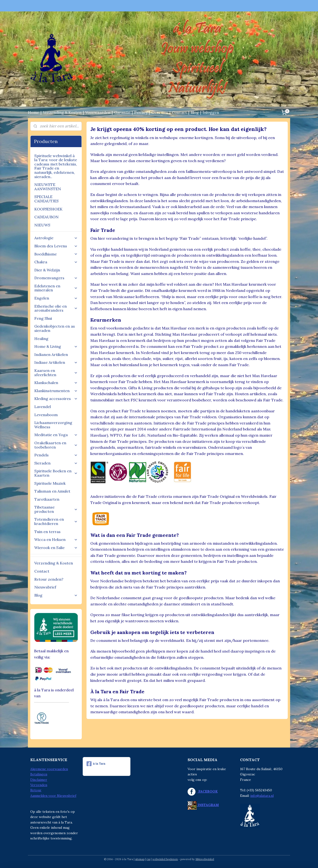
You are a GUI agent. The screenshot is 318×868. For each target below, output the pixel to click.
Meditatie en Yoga (56, 435)
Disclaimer (39, 780)
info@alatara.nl (262, 796)
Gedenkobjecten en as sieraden (55, 328)
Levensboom (46, 415)
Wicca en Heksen (56, 539)
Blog (195, 112)
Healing (41, 339)
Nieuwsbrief (45, 587)
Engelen (56, 298)
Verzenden (39, 785)
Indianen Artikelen (51, 354)
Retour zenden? (49, 579)
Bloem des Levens (56, 246)
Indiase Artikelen (56, 362)
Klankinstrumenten (56, 391)
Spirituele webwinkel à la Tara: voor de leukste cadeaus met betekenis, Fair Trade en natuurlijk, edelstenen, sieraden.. (56, 166)
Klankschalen (56, 383)
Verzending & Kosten (62, 112)
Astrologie (56, 238)
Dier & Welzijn (47, 270)
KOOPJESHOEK (48, 209)
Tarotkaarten (47, 499)
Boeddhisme (56, 254)
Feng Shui (43, 318)
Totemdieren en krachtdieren (56, 521)
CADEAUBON (46, 217)
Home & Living (56, 346)
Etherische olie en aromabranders (56, 308)
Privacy (141, 112)
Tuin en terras (47, 532)
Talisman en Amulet (52, 491)
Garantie (122, 112)
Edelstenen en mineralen (56, 288)
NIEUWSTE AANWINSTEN (48, 187)
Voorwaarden (98, 112)
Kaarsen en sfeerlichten (56, 373)
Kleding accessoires (56, 399)
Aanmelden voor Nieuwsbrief (53, 796)
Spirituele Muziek (50, 483)
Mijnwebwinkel (205, 859)
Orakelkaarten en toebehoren (56, 445)
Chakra (56, 262)
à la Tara (96, 764)
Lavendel (43, 407)
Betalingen (39, 774)
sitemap (140, 859)
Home (33, 112)
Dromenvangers (56, 278)
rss (148, 859)
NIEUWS (42, 225)
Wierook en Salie (56, 548)
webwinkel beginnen (165, 859)
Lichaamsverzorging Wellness (53, 425)
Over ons (160, 112)
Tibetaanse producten (56, 509)
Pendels (56, 455)
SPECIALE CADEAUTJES (46, 199)
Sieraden (56, 463)
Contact (179, 112)
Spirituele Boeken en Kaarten (56, 473)
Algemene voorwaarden (49, 769)
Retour (36, 790)
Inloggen (211, 112)
